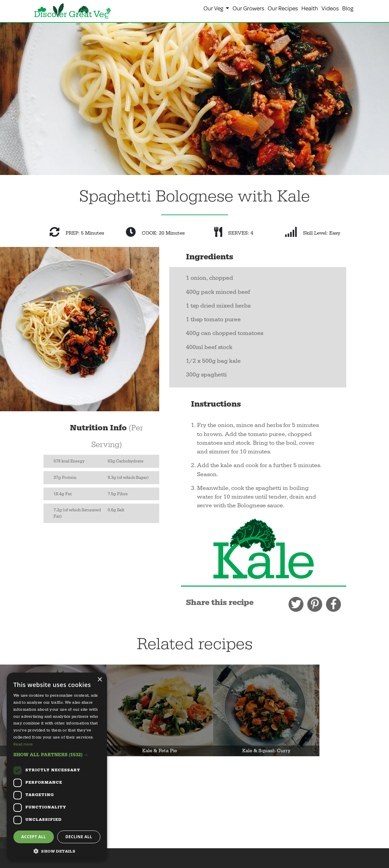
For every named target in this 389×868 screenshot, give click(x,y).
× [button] (100, 680)
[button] (57, 755)
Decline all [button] (79, 837)
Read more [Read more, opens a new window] (23, 744)
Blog (348, 8)
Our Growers (248, 8)
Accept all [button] (34, 837)
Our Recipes (283, 8)
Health (310, 8)
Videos (330, 8)
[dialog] (57, 767)
